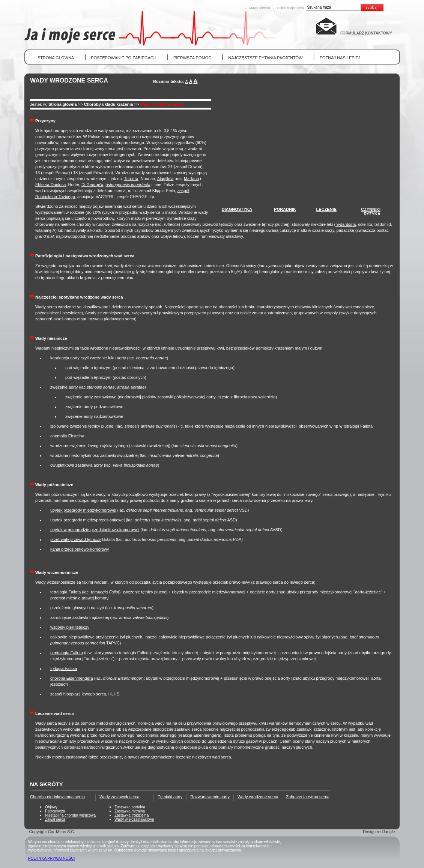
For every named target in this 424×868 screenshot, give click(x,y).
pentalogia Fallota (67, 653)
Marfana (191, 179)
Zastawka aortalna (130, 807)
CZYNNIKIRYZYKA (371, 212)
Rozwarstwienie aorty (210, 797)
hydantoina (346, 224)
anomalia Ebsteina (67, 436)
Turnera (131, 179)
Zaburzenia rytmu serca (308, 797)
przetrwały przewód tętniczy (76, 539)
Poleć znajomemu (291, 8)
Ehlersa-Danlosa (50, 185)
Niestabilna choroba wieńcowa (70, 815)
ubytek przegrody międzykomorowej (83, 510)
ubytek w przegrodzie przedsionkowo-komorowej (95, 530)
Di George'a (92, 185)
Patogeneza (55, 811)
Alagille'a (165, 179)
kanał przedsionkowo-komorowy (80, 549)
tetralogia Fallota (65, 592)
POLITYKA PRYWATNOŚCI (51, 858)
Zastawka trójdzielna (132, 815)
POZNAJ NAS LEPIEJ (340, 58)
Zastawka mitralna (130, 811)
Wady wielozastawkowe (134, 819)
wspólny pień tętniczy (70, 627)
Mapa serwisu (260, 8)
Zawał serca (55, 819)
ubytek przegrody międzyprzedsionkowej (87, 520)
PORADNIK (285, 209)
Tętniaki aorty (170, 797)
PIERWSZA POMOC (192, 58)
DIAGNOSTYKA (237, 209)
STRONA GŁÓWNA (56, 58)
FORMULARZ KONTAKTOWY (366, 33)
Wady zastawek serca (120, 797)
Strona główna (63, 104)
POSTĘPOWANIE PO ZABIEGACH (123, 58)
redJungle (386, 832)
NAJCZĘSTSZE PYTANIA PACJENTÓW (265, 58)
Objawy (51, 807)
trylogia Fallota (64, 668)
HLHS (114, 694)
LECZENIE (326, 209)
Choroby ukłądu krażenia (109, 104)
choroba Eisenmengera (72, 678)
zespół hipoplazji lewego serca (78, 694)
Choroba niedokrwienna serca (57, 797)
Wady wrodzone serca (162, 104)
